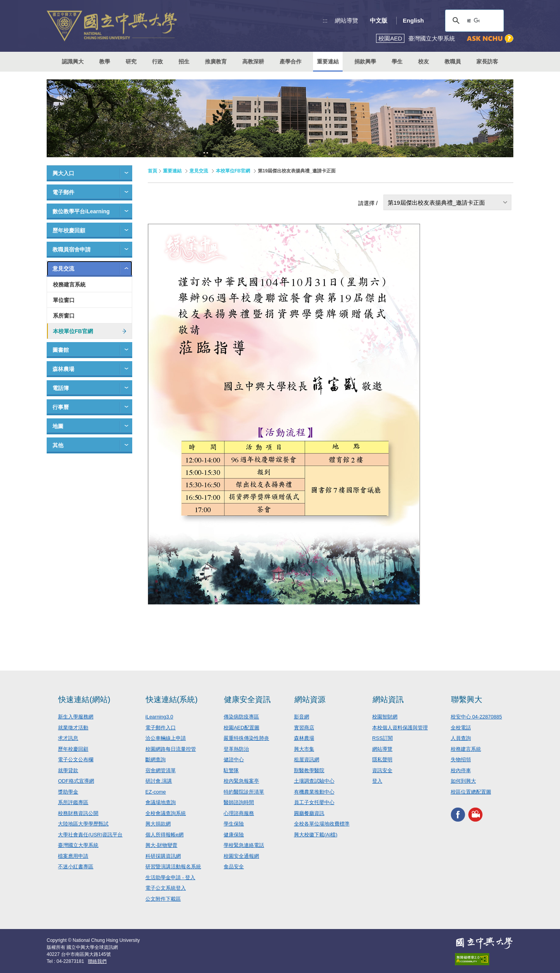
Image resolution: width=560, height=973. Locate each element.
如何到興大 (463, 781)
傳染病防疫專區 (241, 717)
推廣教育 (216, 61)
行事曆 (61, 407)
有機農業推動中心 (314, 792)
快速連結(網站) (84, 699)
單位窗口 (64, 300)
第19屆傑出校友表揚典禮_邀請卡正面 (436, 203)
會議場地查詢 (161, 802)
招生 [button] (184, 61)
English (413, 20)
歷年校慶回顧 (69, 230)
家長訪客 (487, 61)
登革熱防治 (236, 749)
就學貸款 (68, 770)
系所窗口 (64, 316)
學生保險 (234, 824)
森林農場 (63, 369)
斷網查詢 (156, 760)
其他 (58, 445)
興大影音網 (475, 814)
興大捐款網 (158, 824)
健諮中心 (234, 760)
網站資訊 (388, 699)
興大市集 (304, 749)
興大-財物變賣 (161, 845)
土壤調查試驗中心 (314, 781)
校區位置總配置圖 (471, 792)
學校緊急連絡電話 (244, 845)
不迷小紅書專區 (76, 867)
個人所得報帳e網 (164, 835)
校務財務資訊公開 (78, 813)
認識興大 (73, 61)
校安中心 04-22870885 (476, 717)
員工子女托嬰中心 (314, 802)
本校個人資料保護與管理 (400, 728)
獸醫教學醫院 (309, 770)
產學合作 (290, 61)
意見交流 (63, 269)
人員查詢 (461, 738)
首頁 (152, 171)
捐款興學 (365, 61)
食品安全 (234, 867)
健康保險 (234, 835)
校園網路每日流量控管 (171, 749)
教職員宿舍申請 (72, 249)
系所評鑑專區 (73, 802)
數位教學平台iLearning (81, 211)
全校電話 (461, 728)
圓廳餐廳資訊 (309, 813)
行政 (157, 61)
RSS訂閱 (382, 738)
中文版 (379, 20)
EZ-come (156, 792)
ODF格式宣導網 (76, 781)
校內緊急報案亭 (241, 781)
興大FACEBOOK (458, 814)
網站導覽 (346, 20)
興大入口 (63, 173)
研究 (131, 61)
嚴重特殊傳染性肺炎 (246, 738)
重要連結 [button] (328, 61)
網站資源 (310, 699)
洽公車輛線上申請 (166, 738)
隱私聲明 (382, 760)
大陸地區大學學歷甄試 (83, 824)
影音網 (302, 717)
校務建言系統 (69, 285)
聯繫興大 (467, 699)
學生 (397, 61)
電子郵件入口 (161, 728)
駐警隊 (231, 770)
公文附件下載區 (163, 899)
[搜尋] (473, 21)
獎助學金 (68, 792)
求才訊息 (68, 738)
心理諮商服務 (239, 813)
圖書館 (61, 350)
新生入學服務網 (76, 717)
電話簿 (61, 388)
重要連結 (172, 171)
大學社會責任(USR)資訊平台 (90, 835)
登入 (377, 781)
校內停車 (461, 770)
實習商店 (304, 728)
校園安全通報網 (241, 856)
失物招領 (461, 760)
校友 (423, 61)
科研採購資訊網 (163, 856)
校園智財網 (385, 717)
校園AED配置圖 (241, 728)
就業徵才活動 (73, 728)
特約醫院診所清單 (244, 792)
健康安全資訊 (247, 699)
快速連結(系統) (172, 699)
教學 (105, 61)
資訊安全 (382, 770)
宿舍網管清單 (161, 770)
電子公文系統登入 (166, 888)
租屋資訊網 (307, 760)
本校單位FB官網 (73, 331)
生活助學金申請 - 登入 (171, 877)
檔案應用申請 (73, 856)
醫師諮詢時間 (239, 802)
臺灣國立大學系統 (78, 845)
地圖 (58, 426)
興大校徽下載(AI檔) (316, 835)
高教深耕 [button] (253, 61)
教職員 (453, 61)
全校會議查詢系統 (166, 813)
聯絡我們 (97, 961)
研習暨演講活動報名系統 (173, 867)
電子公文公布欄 (76, 760)
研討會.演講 (159, 781)
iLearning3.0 (159, 717)
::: (325, 20)
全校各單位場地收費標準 (322, 824)
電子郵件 (63, 192)
